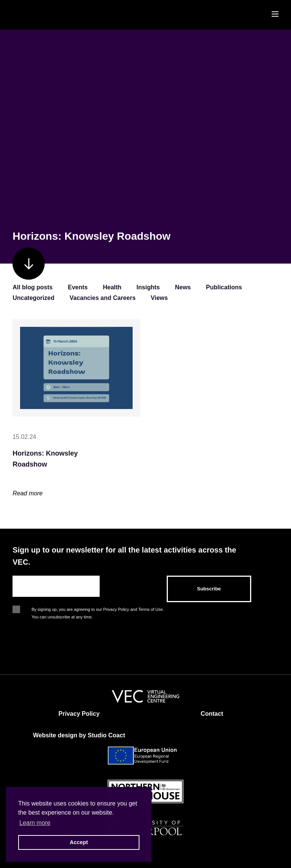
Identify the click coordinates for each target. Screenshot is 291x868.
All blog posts (33, 287)
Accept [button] (79, 842)
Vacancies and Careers (102, 298)
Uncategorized (33, 298)
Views (159, 298)
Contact (212, 714)
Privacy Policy (79, 714)
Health (112, 287)
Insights (148, 287)
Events (78, 287)
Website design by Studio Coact (79, 735)
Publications (224, 287)
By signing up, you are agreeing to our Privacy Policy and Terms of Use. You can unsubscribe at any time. (98, 610)
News (183, 287)
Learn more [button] (35, 823)
